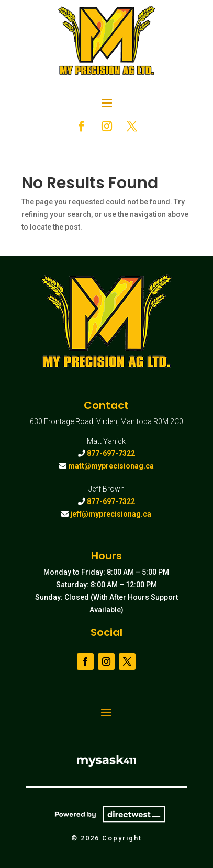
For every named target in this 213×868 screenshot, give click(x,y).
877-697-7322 (111, 453)
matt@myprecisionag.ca (111, 466)
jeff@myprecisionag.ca (111, 514)
